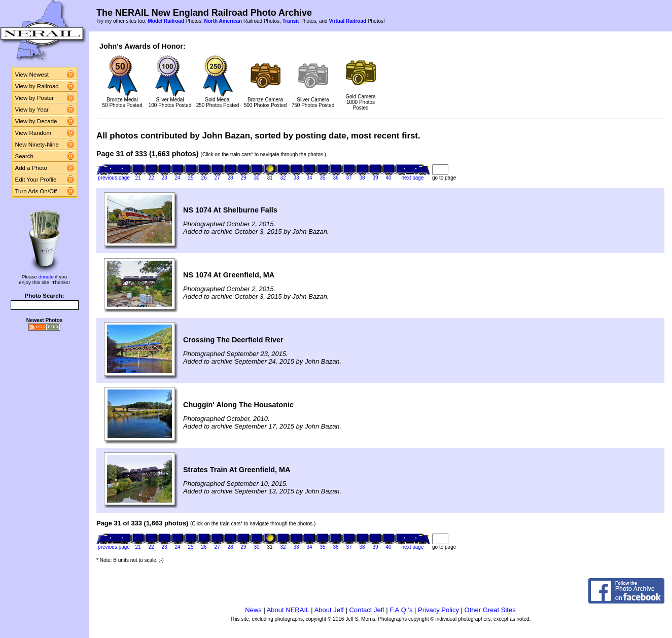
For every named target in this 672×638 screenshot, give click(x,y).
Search (25, 156)
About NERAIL (288, 610)
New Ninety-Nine (37, 145)
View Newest (32, 75)
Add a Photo (31, 168)
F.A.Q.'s (401, 610)
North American (223, 21)
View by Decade (36, 121)
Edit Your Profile (36, 180)
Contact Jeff (367, 610)
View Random (33, 133)
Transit (291, 21)
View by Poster (35, 98)
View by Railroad (37, 86)
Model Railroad (166, 21)
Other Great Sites (490, 610)
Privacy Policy (438, 610)
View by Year (32, 110)
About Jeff (329, 610)
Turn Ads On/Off (36, 191)
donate (46, 277)
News (253, 610)
